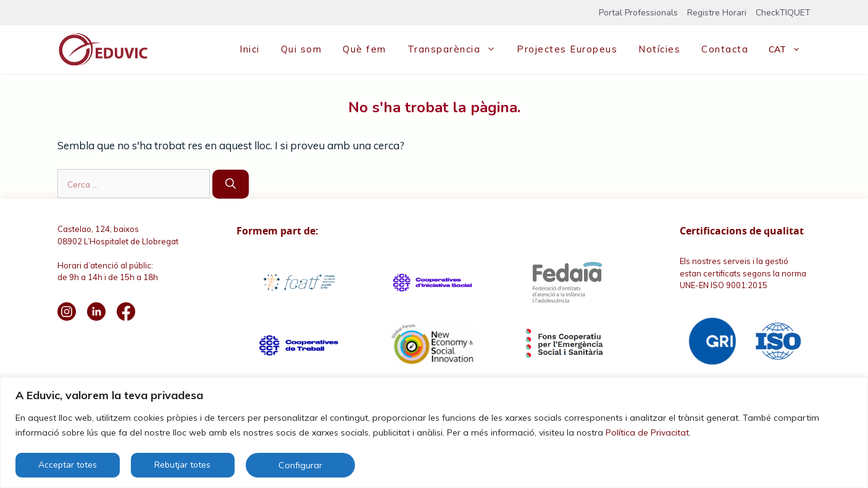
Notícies (659, 49)
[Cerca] (231, 184)
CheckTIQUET (783, 13)
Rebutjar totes (182, 465)
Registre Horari (717, 13)
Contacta (725, 49)
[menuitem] (785, 49)
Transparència (457, 49)
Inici (250, 49)
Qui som (302, 49)
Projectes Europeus (567, 49)
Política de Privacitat (647, 432)
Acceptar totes (68, 465)
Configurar (300, 465)
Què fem (365, 49)
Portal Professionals (638, 13)
